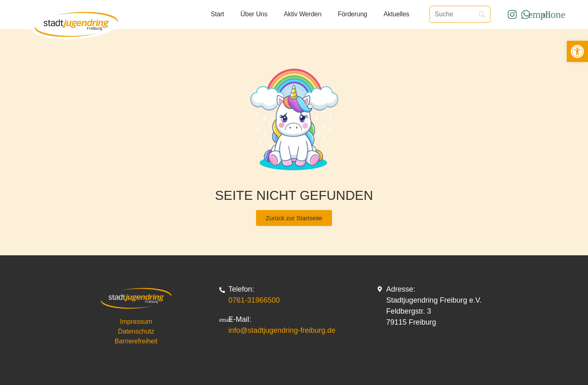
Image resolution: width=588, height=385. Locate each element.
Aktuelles (396, 14)
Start (217, 14)
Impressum (136, 322)
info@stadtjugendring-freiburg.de (282, 330)
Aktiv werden (303, 14)
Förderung (352, 14)
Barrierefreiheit (136, 341)
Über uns (254, 14)
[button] (577, 51)
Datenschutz (136, 331)
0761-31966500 (254, 300)
